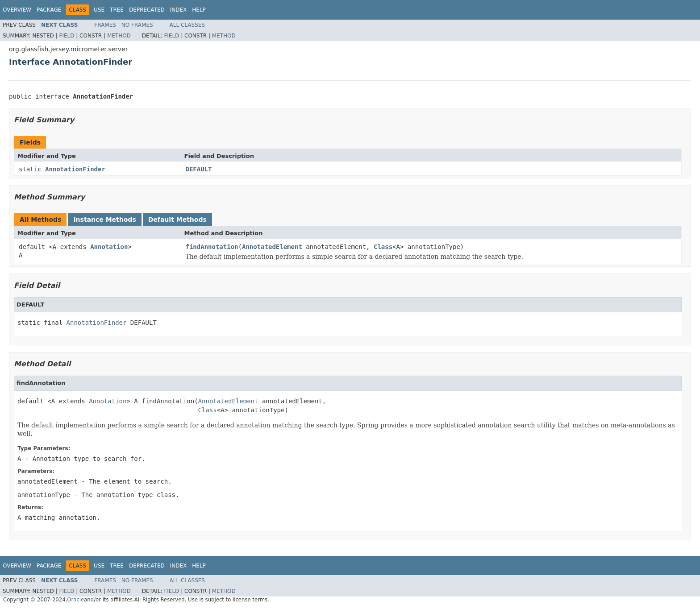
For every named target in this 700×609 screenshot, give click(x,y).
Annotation (109, 247)
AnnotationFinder (75, 169)
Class (383, 247)
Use (99, 10)
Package (49, 10)
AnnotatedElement (272, 247)
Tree (117, 10)
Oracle (75, 600)
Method (119, 36)
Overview (17, 10)
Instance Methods (104, 220)
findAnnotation (212, 247)
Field (67, 36)
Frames (105, 25)
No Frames (137, 25)
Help (199, 10)
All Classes (187, 25)
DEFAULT (199, 169)
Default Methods (177, 220)
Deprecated (147, 10)
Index (179, 10)
